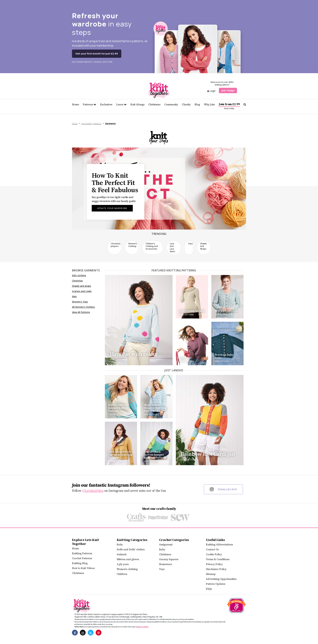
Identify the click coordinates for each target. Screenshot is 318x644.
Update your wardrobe (112, 208)
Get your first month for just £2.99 (97, 54)
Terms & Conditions (218, 559)
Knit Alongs (137, 105)
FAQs (209, 589)
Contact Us (212, 549)
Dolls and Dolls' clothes (131, 549)
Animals (122, 554)
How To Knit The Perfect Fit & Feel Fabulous (115, 183)
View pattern (117, 360)
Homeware (166, 564)
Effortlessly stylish (192, 311)
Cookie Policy (214, 554)
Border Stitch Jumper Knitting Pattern (119, 408)
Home (76, 105)
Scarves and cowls (82, 291)
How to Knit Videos (83, 568)
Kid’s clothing (79, 275)
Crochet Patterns (82, 558)
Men (74, 296)
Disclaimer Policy (216, 569)
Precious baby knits (224, 356)
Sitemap (211, 574)
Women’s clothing (133, 245)
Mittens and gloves (128, 559)
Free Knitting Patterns (91, 123)
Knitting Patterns (82, 553)
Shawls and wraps (203, 246)
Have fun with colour (134, 354)
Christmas (154, 105)
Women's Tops (80, 302)
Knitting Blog (80, 563)
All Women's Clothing (83, 307)
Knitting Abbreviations (219, 545)
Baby (120, 545)
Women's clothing (127, 569)
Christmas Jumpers (116, 245)
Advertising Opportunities (221, 579)
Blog (197, 105)
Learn (121, 105)
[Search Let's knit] (245, 105)
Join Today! (228, 90)
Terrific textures (226, 311)
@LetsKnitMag (93, 491)
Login (211, 91)
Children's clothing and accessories (152, 246)
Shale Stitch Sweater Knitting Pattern (155, 408)
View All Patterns (81, 312)
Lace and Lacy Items (172, 248)
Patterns (89, 105)
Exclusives (106, 105)
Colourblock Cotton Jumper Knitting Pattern (155, 455)
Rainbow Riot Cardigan (208, 454)
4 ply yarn (123, 564)
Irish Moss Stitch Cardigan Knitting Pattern (120, 455)
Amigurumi (166, 545)
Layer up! (185, 358)
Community (171, 105)
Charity (186, 105)
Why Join (209, 105)
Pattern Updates (216, 584)
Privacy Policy (214, 564)
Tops (190, 244)
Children (122, 574)
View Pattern (115, 415)
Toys (162, 569)
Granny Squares (169, 559)
